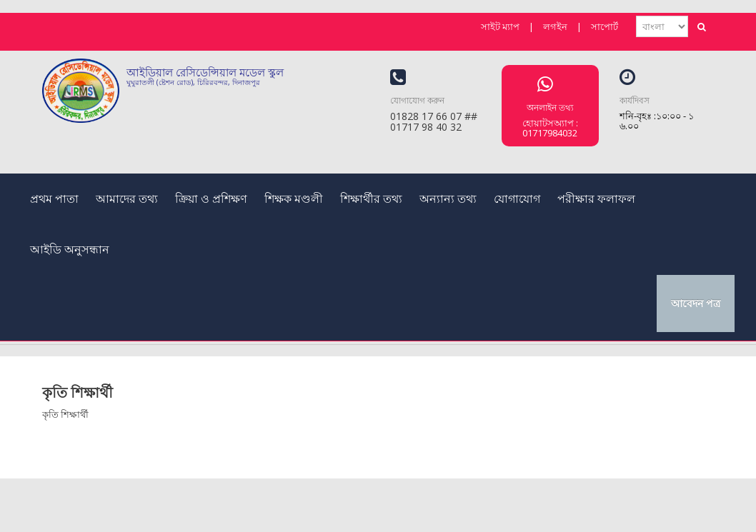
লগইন (555, 26)
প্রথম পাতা (54, 199)
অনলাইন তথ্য (550, 107)
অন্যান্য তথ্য (448, 199)
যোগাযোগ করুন (417, 100)
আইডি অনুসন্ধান (70, 249)
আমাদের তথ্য (127, 199)
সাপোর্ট (605, 26)
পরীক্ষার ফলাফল (596, 199)
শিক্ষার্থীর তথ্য (371, 199)
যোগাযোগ (517, 199)
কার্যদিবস (635, 100)
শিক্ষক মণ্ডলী (294, 199)
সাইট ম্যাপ (500, 26)
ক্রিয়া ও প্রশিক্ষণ (211, 199)
